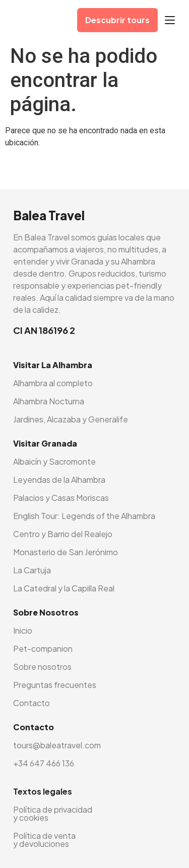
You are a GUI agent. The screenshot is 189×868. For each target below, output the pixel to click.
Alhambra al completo (53, 383)
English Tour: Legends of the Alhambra (84, 516)
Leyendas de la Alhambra (59, 480)
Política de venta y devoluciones (44, 840)
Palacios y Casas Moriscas (61, 498)
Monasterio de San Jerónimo (66, 552)
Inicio (23, 630)
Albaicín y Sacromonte (54, 461)
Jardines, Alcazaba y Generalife (71, 419)
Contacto (31, 703)
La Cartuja (32, 570)
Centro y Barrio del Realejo (63, 534)
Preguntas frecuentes (55, 685)
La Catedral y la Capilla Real (64, 588)
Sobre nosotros (42, 667)
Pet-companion (43, 648)
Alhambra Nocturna (49, 401)
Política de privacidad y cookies (53, 813)
